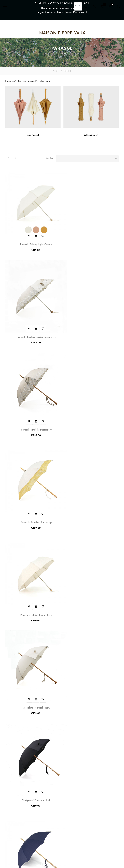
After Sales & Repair (74, 793)
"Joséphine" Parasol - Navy (91, 492)
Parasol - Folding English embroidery (91, 237)
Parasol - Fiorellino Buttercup (91, 322)
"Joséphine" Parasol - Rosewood (33, 577)
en (80, 6)
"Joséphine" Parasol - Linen (91, 577)
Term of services (14, 788)
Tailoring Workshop (73, 788)
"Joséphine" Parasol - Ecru (91, 407)
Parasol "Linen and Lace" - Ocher (33, 662)
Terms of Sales (13, 793)
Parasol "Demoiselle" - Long (91, 662)
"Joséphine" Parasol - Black (33, 492)
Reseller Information (73, 783)
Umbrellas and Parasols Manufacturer (82, 778)
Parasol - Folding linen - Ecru (33, 407)
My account (11, 778)
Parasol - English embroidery (33, 322)
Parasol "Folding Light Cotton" (33, 237)
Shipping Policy (13, 783)
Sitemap (67, 799)
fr (76, 6)
